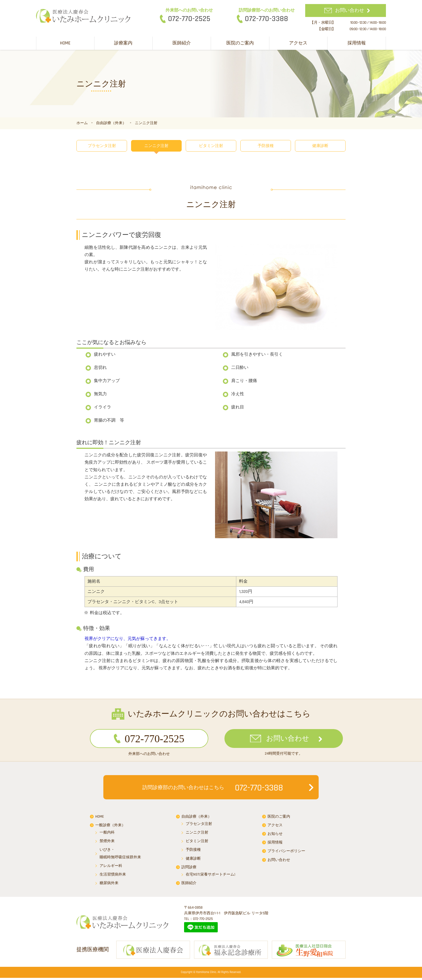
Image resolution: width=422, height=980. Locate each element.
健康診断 (320, 146)
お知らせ (275, 835)
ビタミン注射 (211, 146)
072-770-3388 (267, 19)
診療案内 (123, 43)
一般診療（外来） (110, 827)
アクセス (298, 43)
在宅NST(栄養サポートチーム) (210, 876)
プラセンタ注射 (102, 146)
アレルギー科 (111, 867)
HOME (65, 43)
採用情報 (357, 43)
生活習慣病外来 (113, 876)
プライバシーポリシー (286, 852)
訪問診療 (189, 868)
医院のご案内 (240, 43)
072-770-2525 (189, 19)
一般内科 (107, 834)
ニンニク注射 (156, 146)
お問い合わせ (350, 10)
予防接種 (266, 146)
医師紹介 (182, 43)
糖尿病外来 (109, 884)
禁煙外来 (107, 842)
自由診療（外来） (196, 818)
